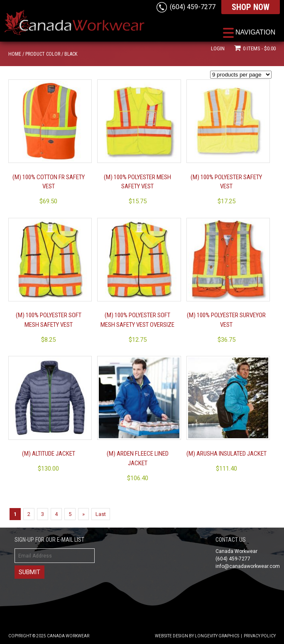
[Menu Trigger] (249, 32)
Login (218, 48)
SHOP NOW (251, 7)
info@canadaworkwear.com (248, 566)
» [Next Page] (83, 514)
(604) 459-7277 (193, 7)
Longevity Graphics (217, 636)
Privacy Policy (260, 636)
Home (15, 54)
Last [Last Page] (101, 514)
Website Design (171, 636)
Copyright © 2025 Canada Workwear (49, 636)
